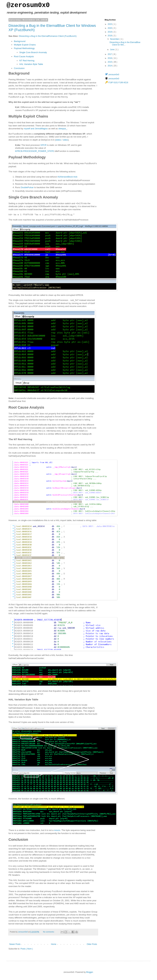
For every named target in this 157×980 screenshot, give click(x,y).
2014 (110, 66)
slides (58, 140)
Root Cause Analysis (24, 56)
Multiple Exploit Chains (25, 45)
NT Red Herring (27, 61)
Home (54, 944)
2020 (110, 28)
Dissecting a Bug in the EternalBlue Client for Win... (125, 43)
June (112, 50)
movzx (57, 830)
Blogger (90, 972)
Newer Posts (15, 944)
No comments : (49, 932)
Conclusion (19, 68)
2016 (110, 58)
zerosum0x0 (114, 75)
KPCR (44, 145)
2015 (110, 62)
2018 (110, 36)
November (115, 39)
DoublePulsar (27, 187)
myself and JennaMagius (36, 129)
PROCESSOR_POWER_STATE (39, 151)
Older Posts (92, 944)
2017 (110, 54)
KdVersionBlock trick (68, 177)
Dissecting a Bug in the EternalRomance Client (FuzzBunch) (48, 36)
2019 (110, 32)
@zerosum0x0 (28, 5)
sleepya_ (63, 129)
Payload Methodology (24, 48)
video (65, 140)
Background (20, 41)
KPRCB (19, 151)
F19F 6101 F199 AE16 (118, 83)
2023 (110, 24)
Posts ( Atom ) (27, 949)
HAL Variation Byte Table (31, 64)
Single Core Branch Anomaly (33, 52)
